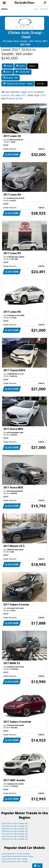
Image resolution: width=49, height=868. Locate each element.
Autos (4, 9)
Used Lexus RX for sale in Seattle (15, 859)
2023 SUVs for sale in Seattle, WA (15, 829)
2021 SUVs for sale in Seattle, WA (15, 834)
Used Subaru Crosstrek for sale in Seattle (18, 856)
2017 (7, 72)
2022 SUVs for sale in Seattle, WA (15, 831)
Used (8, 66)
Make (33, 66)
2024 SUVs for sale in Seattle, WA (15, 826)
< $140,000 (22, 72)
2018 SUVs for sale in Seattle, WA (15, 839)
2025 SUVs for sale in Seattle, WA (15, 823)
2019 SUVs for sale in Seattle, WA (15, 836)
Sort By (41, 84)
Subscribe (44, 9)
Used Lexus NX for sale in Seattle (15, 861)
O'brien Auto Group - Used (18, 84)
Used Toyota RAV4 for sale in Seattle (16, 854)
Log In (36, 9)
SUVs (20, 66)
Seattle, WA (11, 78)
